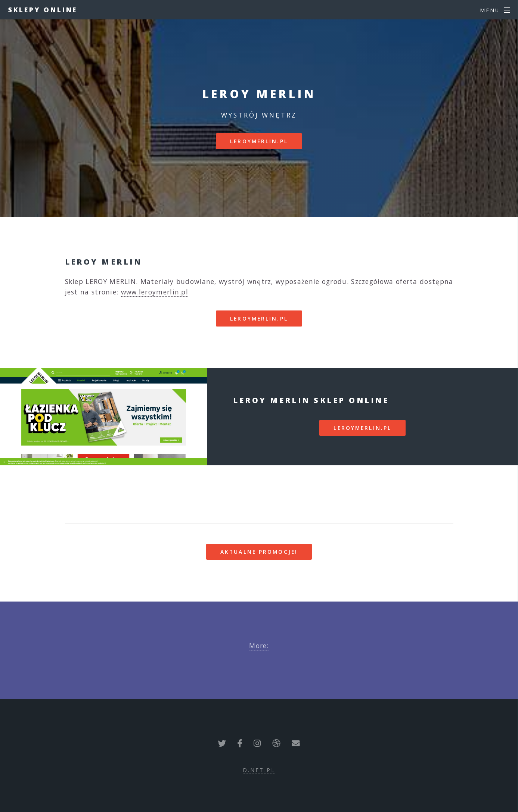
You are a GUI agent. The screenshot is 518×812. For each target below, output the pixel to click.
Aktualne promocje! (259, 552)
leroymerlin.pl (259, 141)
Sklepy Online (43, 10)
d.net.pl (259, 770)
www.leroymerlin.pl (155, 292)
